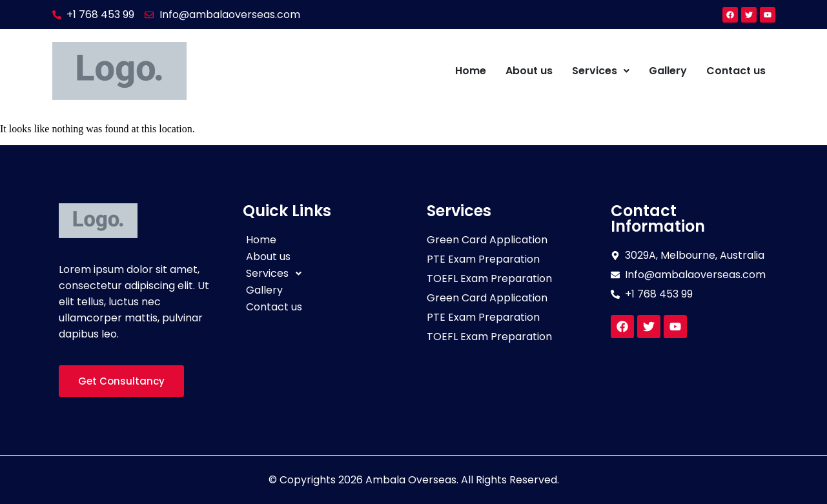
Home (471, 71)
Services (601, 71)
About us (529, 71)
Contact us (736, 71)
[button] (601, 71)
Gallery (668, 71)
